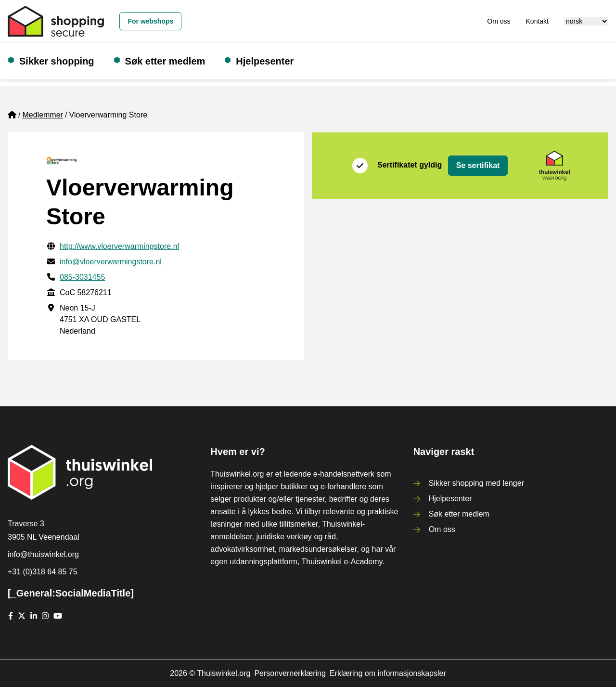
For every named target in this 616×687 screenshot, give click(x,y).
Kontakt (537, 21)
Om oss (499, 21)
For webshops (150, 21)
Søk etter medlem (165, 61)
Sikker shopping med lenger (476, 483)
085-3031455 (82, 277)
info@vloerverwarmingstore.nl (111, 262)
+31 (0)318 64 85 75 (43, 572)
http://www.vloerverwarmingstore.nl (119, 246)
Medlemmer (42, 115)
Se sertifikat (478, 165)
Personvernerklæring (290, 673)
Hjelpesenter (265, 61)
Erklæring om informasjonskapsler (388, 673)
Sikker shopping (57, 61)
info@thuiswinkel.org (43, 554)
